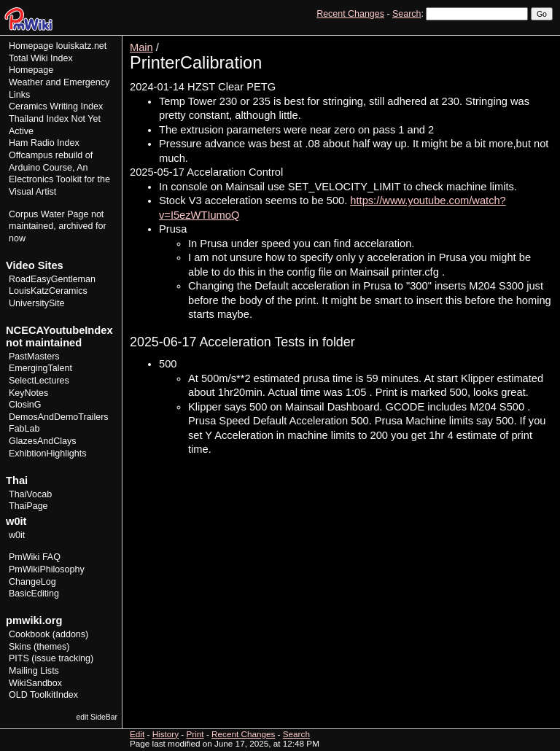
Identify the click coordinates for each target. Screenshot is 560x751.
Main (141, 47)
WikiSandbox (35, 683)
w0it (17, 535)
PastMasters (34, 357)
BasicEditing (34, 594)
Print (540, 40)
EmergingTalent (40, 368)
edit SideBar (97, 717)
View (452, 40)
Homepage (31, 46)
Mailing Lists (34, 671)
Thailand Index (39, 119)
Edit (478, 40)
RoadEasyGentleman (52, 279)
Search (407, 14)
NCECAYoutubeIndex (59, 330)
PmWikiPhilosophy (47, 569)
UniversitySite (37, 303)
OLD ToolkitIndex (43, 695)
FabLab (24, 429)
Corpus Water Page (48, 214)
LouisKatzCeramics (48, 291)
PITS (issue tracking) (51, 658)
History (508, 40)
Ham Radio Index (44, 143)
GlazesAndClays (43, 441)
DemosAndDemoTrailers (59, 417)
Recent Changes (350, 14)
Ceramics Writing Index (56, 106)
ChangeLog (32, 582)
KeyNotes (28, 393)
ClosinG (25, 405)
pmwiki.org (34, 620)
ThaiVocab (30, 494)
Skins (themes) (39, 647)
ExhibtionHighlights (47, 454)
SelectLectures (39, 381)
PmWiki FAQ (35, 557)
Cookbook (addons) (48, 634)
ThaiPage (28, 506)
